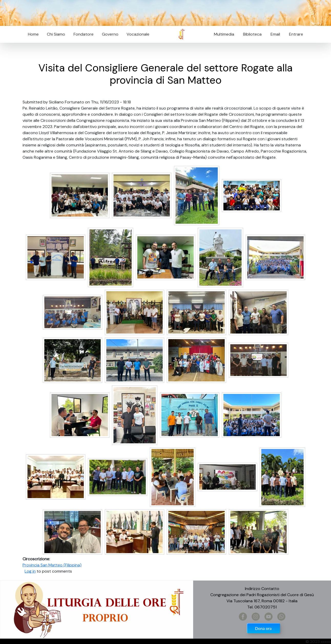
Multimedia (224, 34)
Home (33, 34)
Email (274, 34)
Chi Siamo (56, 34)
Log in (30, 571)
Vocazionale (138, 34)
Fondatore (84, 34)
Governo (110, 34)
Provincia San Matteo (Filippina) (52, 565)
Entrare (296, 34)
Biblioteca (252, 34)
